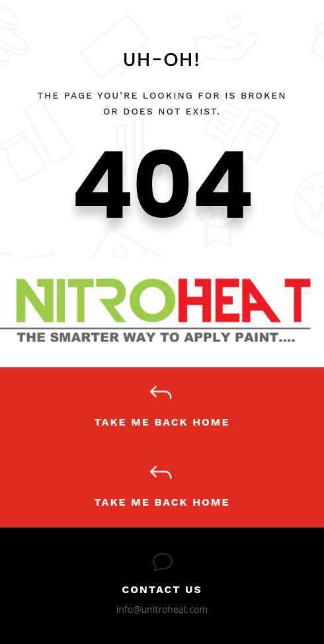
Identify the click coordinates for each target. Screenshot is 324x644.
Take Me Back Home (162, 422)
